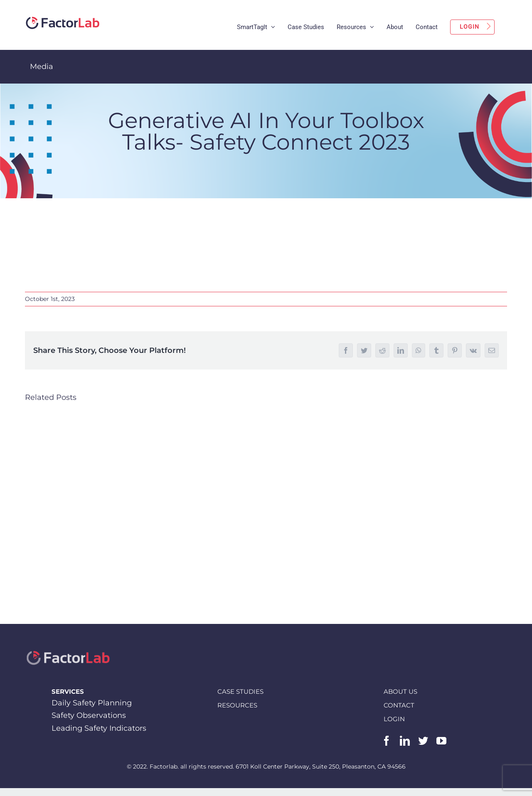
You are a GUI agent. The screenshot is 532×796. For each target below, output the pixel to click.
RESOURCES (237, 705)
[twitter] (423, 741)
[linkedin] (405, 741)
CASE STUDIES (240, 691)
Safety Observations (89, 715)
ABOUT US (400, 691)
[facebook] (387, 741)
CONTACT (399, 705)
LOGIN (394, 718)
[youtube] (441, 741)
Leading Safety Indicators (99, 728)
